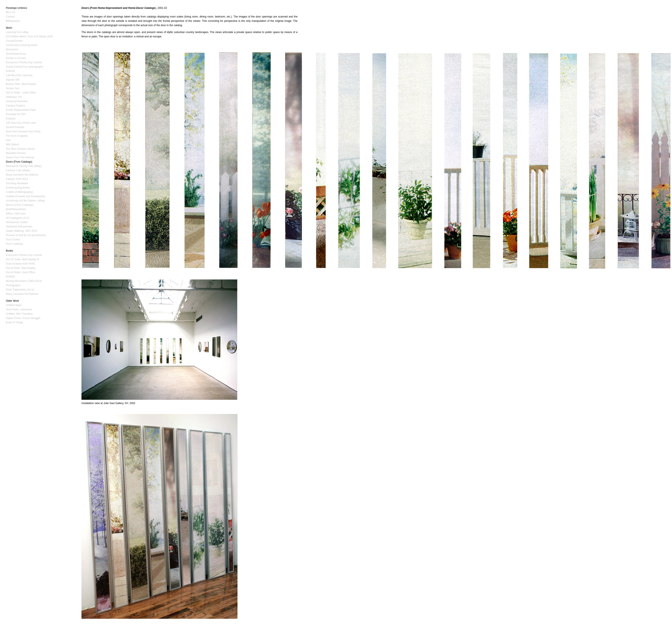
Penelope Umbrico (17, 8)
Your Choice (13, 240)
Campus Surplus (15, 106)
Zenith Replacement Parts (21, 110)
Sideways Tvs (14, 97)
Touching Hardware (17, 183)
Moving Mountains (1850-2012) (24, 281)
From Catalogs (14, 244)
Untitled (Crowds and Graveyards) (25, 196)
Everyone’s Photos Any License (24, 62)
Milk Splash (12, 144)
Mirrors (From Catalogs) (20, 205)
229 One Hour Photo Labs (21, 123)
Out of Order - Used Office (21, 93)
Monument (12, 49)
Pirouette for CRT (16, 114)
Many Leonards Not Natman (22, 175)
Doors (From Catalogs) (19, 162)
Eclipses (11, 119)
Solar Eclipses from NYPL (21, 264)
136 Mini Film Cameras (19, 75)
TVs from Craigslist (17, 136)
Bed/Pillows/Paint (16, 209)
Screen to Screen (16, 58)
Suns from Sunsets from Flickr (23, 132)
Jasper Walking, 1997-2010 (22, 231)
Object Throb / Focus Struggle (23, 318)
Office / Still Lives (16, 214)
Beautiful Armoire (16, 153)
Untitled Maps (14, 305)
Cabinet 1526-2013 (17, 179)
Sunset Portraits (15, 127)
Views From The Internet (20, 157)
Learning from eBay (17, 32)
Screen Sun (13, 88)
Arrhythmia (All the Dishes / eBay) (25, 201)
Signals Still (13, 80)
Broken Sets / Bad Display (21, 84)
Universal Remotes (17, 101)
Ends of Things (14, 322)
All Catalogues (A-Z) (18, 218)
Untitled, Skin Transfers (19, 314)
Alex (8, 140)
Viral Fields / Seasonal (19, 309)
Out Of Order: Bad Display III (22, 259)
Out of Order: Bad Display (21, 268)
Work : (10, 28)
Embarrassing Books (18, 188)
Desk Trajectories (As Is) (20, 290)
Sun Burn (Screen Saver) (20, 149)
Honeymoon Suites (17, 222)
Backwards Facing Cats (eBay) (24, 166)
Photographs (13, 285)
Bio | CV (11, 12)
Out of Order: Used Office (21, 272)
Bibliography (13, 21)
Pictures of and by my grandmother (26, 235)
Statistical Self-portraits (19, 227)
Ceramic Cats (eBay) (18, 170)
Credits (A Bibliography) (19, 192)
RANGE (10, 71)
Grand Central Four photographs (25, 67)
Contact (10, 17)
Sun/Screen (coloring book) (21, 45)
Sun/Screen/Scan (16, 54)
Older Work (12, 301)
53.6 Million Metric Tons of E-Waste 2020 (29, 36)
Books (9, 251)
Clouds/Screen (14, 41)
